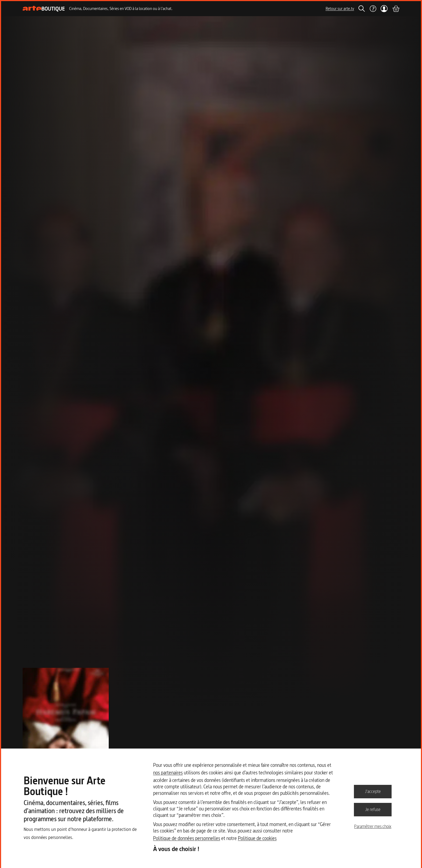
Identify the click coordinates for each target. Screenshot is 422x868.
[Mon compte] (384, 9)
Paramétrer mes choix (373, 826)
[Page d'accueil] (44, 9)
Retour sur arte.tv (340, 8)
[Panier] (396, 9)
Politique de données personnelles (187, 838)
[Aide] (373, 9)
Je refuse (373, 809)
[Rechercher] (362, 9)
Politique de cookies (257, 838)
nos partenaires (168, 773)
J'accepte (373, 791)
